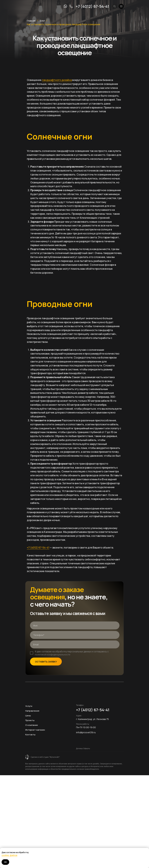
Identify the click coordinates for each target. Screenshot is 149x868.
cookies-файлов (9, 855)
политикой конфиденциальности (52, 654)
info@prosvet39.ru (86, 732)
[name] (75, 625)
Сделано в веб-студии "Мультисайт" (45, 757)
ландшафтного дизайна (57, 80)
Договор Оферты (83, 748)
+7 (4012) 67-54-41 (92, 6)
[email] (75, 644)
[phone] (75, 635)
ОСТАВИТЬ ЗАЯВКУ (46, 662)
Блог (42, 21)
